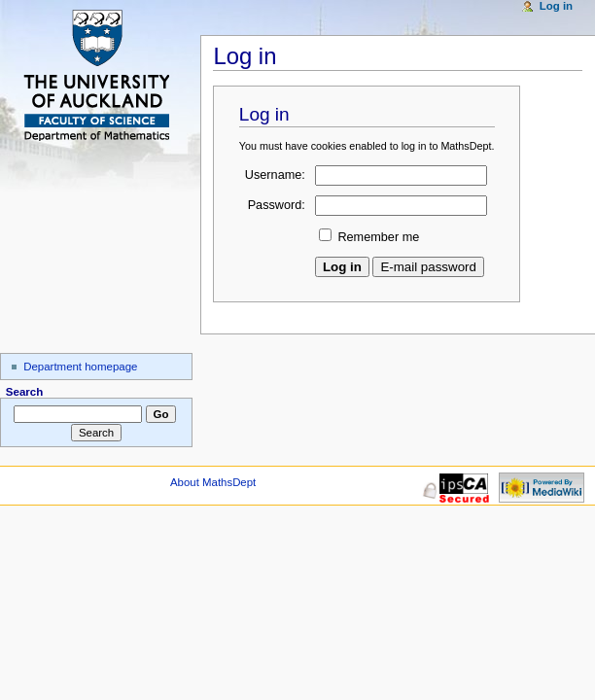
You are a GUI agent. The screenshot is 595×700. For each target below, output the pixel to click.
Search (25, 392)
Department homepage (80, 367)
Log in (556, 6)
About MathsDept (213, 482)
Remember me (378, 237)
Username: (275, 175)
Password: (277, 205)
